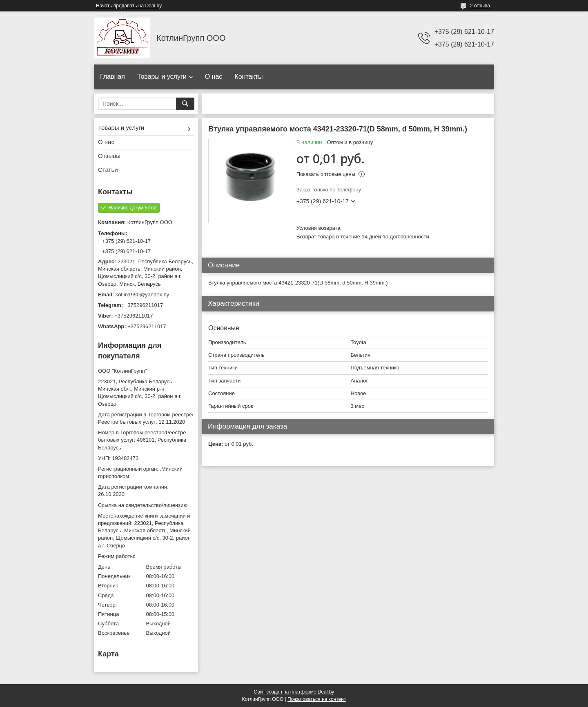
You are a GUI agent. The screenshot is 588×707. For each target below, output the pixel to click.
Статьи (108, 170)
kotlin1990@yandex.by (143, 295)
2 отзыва (480, 6)
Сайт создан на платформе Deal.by (294, 692)
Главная (112, 77)
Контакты (248, 77)
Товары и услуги (162, 77)
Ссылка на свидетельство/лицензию (143, 505)
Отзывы (109, 156)
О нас (214, 77)
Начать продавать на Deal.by (129, 6)
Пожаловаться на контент (317, 699)
